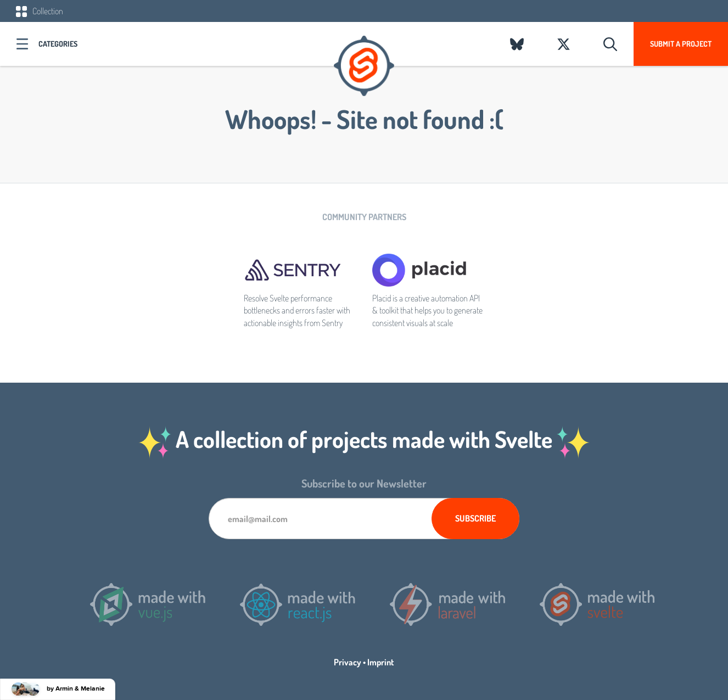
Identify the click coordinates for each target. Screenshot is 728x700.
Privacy (348, 662)
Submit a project (681, 44)
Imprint (381, 662)
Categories (58, 44)
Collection (40, 11)
